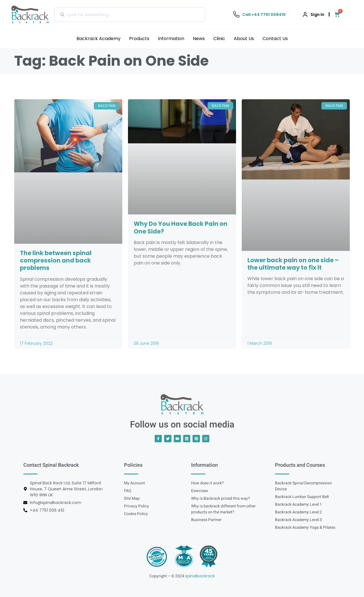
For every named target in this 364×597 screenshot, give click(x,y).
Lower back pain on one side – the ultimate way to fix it (293, 264)
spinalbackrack (200, 576)
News (199, 39)
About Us (244, 39)
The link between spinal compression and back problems (56, 260)
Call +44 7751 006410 (264, 15)
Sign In (317, 15)
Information (171, 39)
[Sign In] (305, 15)
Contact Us (275, 39)
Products (139, 39)
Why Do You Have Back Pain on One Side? (181, 227)
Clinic (219, 39)
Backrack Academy (99, 39)
